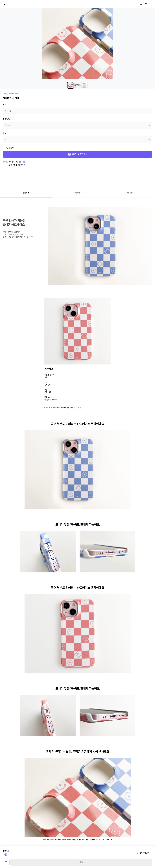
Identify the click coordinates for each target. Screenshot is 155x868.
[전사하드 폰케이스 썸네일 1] (71, 85)
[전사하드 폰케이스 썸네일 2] (78, 85)
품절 (81, 862)
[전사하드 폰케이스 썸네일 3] (84, 85)
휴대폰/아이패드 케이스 (11, 94)
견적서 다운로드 (144, 853)
